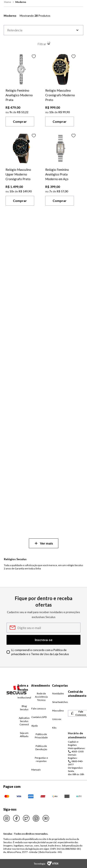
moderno (21, 2)
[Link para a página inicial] (8, 2)
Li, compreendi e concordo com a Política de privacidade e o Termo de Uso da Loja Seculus (40, 652)
